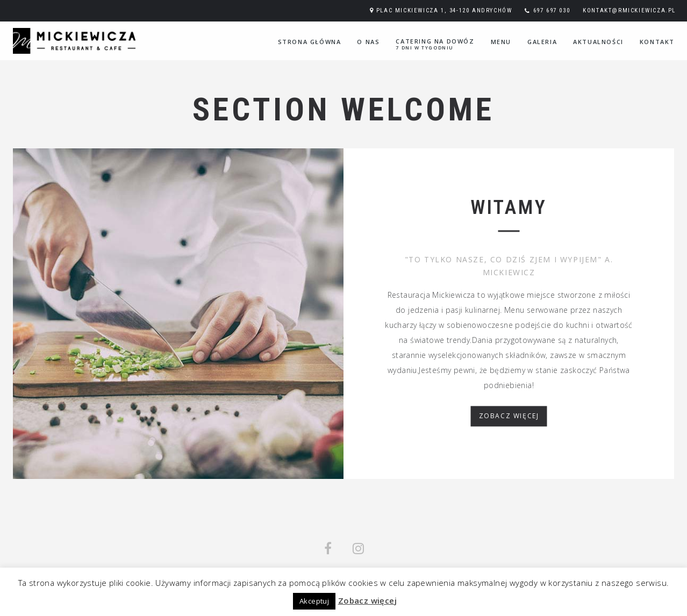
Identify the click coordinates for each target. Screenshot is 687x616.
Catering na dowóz (435, 44)
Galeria (542, 42)
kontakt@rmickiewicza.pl (629, 10)
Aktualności (598, 42)
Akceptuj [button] (314, 601)
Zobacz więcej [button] (367, 600)
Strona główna (310, 42)
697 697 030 (552, 10)
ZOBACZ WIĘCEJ (509, 416)
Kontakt (657, 42)
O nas (368, 42)
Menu (501, 42)
